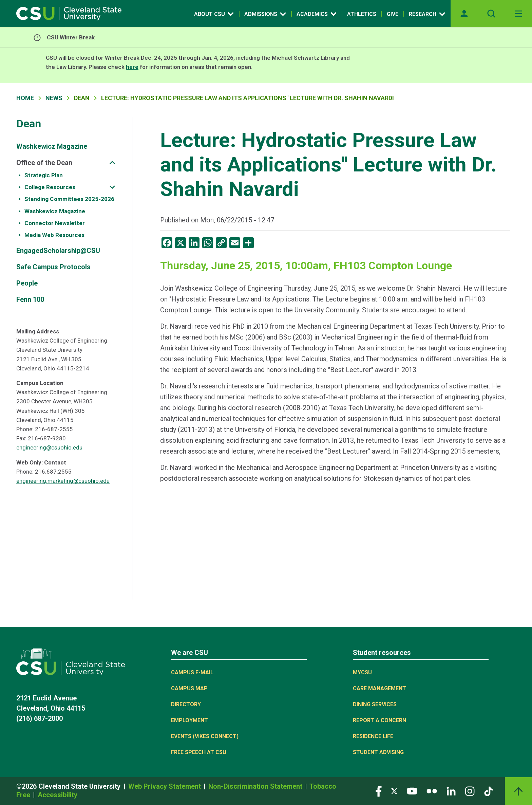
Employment (189, 720)
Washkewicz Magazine (52, 146)
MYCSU (362, 672)
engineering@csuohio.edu (49, 447)
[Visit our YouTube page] (412, 791)
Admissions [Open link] (265, 14)
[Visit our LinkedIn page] (451, 791)
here (132, 67)
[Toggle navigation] (518, 14)
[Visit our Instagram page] (470, 791)
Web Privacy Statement (165, 786)
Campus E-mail (192, 672)
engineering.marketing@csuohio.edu (63, 481)
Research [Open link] (427, 14)
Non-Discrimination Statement (256, 786)
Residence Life (373, 736)
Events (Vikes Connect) (205, 736)
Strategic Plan (44, 175)
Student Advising (378, 752)
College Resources (50, 187)
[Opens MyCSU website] (464, 14)
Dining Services (375, 704)
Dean (29, 124)
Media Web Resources (54, 235)
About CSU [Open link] (214, 14)
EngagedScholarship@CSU (58, 251)
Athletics (362, 14)
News (54, 98)
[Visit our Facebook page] (379, 791)
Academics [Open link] (317, 14)
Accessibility (58, 795)
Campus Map (189, 688)
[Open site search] (491, 14)
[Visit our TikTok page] (488, 791)
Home (25, 98)
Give (393, 14)
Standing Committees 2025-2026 (69, 199)
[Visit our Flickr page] (432, 791)
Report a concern (379, 720)
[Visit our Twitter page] (394, 791)
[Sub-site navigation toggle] (112, 162)
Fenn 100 (30, 299)
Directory (186, 704)
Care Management (379, 688)
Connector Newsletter (55, 223)
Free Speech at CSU (199, 752)
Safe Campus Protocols (53, 267)
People (27, 283)
